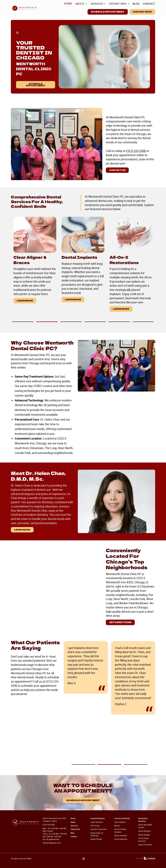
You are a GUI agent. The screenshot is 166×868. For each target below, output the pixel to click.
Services (74, 826)
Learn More (25, 301)
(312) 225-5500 (142, 12)
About (73, 822)
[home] (24, 8)
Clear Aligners (120, 822)
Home (73, 818)
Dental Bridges (144, 835)
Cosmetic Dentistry (122, 818)
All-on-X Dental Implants (120, 831)
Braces (117, 826)
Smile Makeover (121, 839)
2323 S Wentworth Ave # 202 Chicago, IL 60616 (54, 820)
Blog (72, 833)
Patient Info (75, 829)
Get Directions (120, 622)
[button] (81, 4)
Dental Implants (121, 835)
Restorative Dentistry (143, 820)
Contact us (117, 170)
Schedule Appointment (108, 12)
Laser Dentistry (97, 822)
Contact (74, 836)
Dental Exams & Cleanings (97, 834)
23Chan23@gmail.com (52, 843)
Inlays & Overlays (145, 845)
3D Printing (95, 826)
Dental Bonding (144, 831)
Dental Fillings (96, 839)
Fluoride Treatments (99, 829)
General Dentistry (98, 818)
